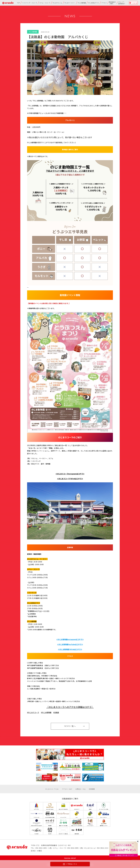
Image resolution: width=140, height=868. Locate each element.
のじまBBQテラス (94, 3)
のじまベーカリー (70, 3)
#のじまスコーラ (33, 712)
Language (135, 3)
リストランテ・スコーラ (30, 3)
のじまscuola (8, 3)
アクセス (104, 3)
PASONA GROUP (70, 858)
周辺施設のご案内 (112, 3)
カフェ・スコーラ (45, 3)
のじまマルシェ (57, 3)
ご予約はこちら (70, 864)
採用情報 (92, 789)
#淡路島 (56, 712)
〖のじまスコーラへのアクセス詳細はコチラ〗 (70, 707)
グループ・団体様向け (122, 3)
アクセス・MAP (67, 789)
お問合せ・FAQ (80, 789)
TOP (18, 3)
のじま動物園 (82, 3)
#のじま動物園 (46, 712)
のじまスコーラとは (52, 789)
